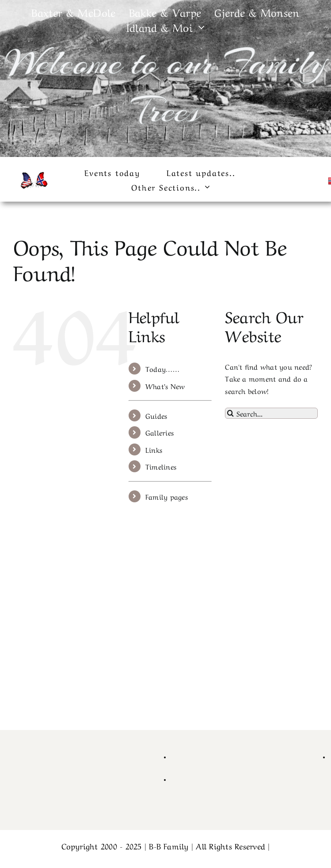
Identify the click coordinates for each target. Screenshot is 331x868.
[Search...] (271, 413)
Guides (156, 415)
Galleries (160, 432)
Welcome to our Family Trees (165, 86)
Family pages (167, 496)
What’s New (165, 386)
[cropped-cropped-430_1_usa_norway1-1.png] (34, 174)
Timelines (161, 466)
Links (154, 449)
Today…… (163, 368)
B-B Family (169, 845)
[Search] (230, 413)
